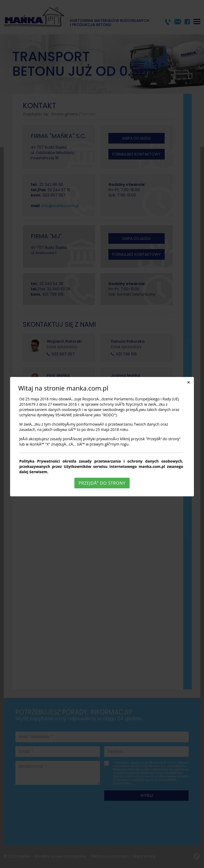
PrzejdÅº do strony (102, 483)
